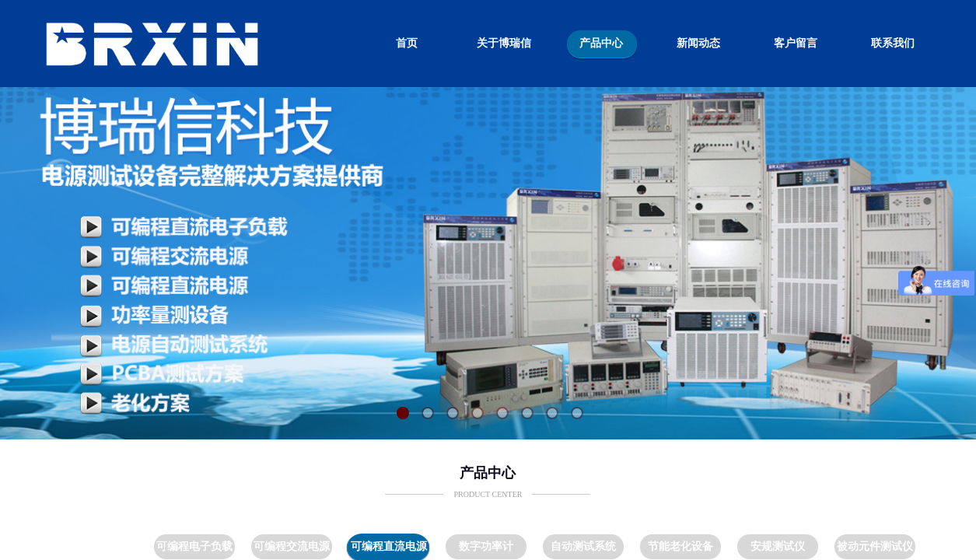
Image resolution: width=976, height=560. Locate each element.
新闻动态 (698, 43)
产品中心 (601, 43)
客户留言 (796, 43)
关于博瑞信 (504, 43)
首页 (407, 43)
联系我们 (893, 43)
